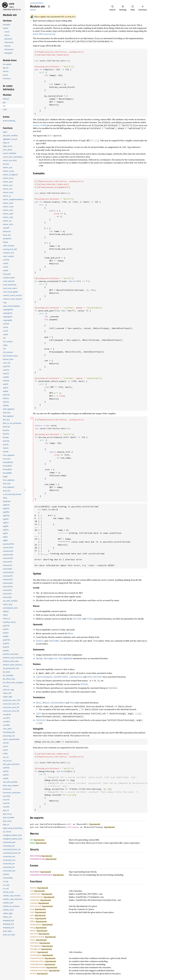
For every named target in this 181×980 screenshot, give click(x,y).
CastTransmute (37, 897)
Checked (34, 903)
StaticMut (34, 943)
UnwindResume (37, 964)
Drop (32, 909)
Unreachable (36, 955)
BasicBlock (35, 872)
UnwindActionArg (38, 859)
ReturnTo (34, 934)
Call (32, 891)
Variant (33, 974)
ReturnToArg (35, 856)
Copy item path (49, 6)
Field (32, 912)
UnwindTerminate (38, 967)
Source (33, 10)
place (32, 843)
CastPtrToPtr (35, 894)
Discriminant (36, 906)
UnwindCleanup (37, 958)
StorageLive (35, 949)
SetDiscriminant (37, 937)
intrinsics (39, 3)
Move (32, 918)
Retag (33, 928)
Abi (70, 824)
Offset (33, 922)
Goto (32, 915)
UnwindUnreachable (39, 971)
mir (32, 840)
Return (33, 931)
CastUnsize (35, 900)
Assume (33, 888)
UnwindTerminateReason (41, 875)
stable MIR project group (44, 34)
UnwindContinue (37, 961)
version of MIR (39, 125)
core (12, 4)
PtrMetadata (36, 925)
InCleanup (73, 827)
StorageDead (36, 946)
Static (33, 940)
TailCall (33, 952)
